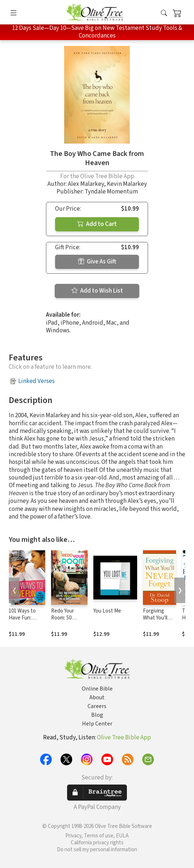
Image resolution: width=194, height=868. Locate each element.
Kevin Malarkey (127, 184)
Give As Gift (97, 262)
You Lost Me (107, 611)
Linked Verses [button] (36, 381)
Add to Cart (97, 224)
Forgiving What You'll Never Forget (158, 618)
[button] (164, 14)
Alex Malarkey (86, 184)
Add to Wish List (97, 291)
